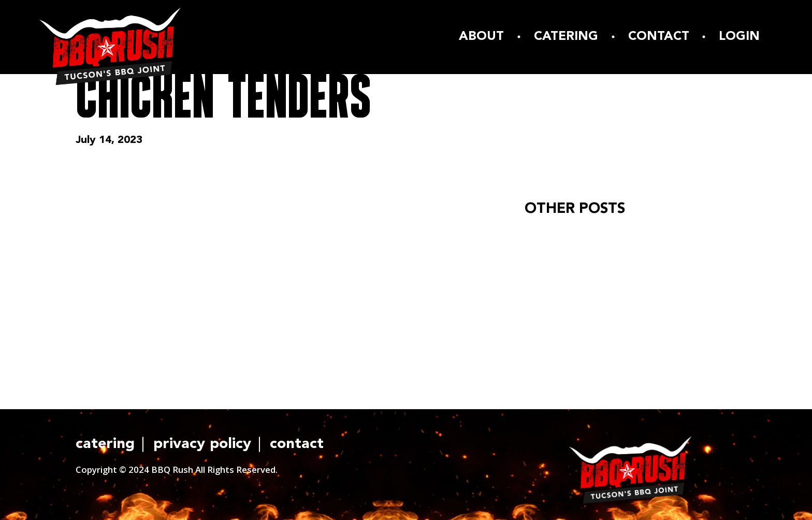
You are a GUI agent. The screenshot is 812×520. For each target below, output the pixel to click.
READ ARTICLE (570, 292)
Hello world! (557, 237)
